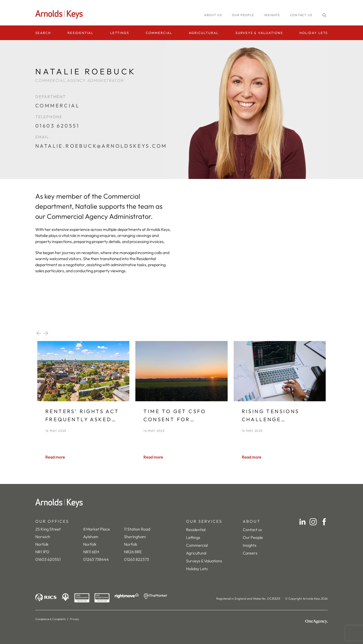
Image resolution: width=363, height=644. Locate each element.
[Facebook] (324, 522)
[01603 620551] (101, 128)
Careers (250, 553)
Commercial (159, 33)
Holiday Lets (314, 33)
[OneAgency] (316, 622)
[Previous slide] (39, 333)
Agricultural (204, 33)
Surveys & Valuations (259, 33)
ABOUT (252, 521)
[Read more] (55, 457)
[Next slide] (46, 333)
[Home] (181, 503)
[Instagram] (313, 522)
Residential (80, 33)
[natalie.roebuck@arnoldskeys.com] (101, 148)
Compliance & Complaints (51, 619)
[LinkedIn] (302, 522)
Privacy (74, 619)
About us (213, 15)
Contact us (301, 15)
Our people (243, 15)
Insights (250, 545)
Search (43, 33)
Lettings (120, 33)
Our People (253, 537)
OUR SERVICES (204, 521)
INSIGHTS (272, 15)
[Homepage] (60, 14)
